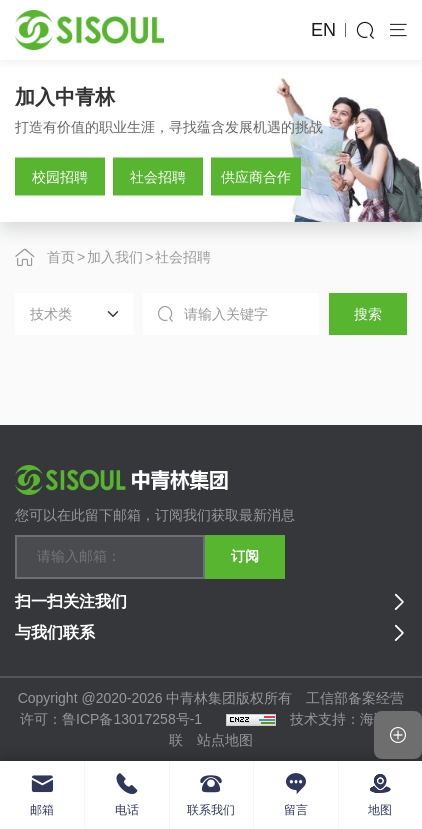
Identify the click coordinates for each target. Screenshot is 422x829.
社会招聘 (183, 257)
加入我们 (115, 257)
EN (323, 30)
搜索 (368, 314)
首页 (61, 257)
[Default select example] (74, 314)
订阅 (245, 556)
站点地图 (225, 740)
